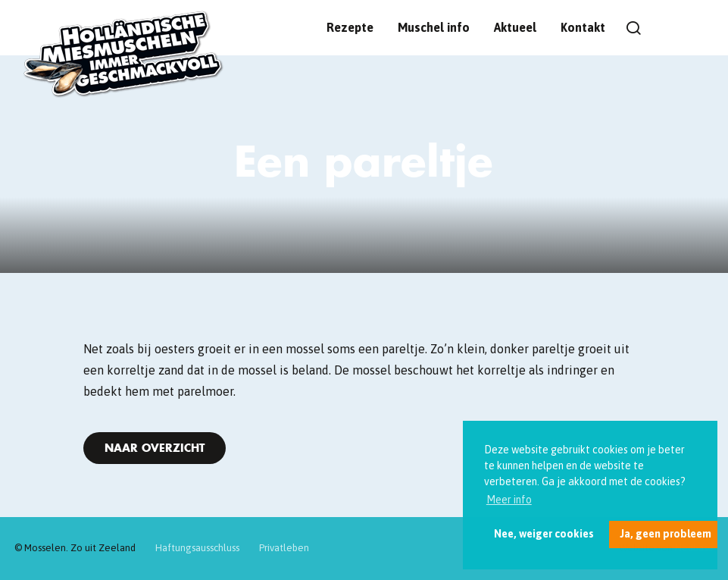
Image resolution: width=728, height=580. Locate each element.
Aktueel (515, 27)
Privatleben (284, 548)
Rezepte (350, 27)
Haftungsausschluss (197, 548)
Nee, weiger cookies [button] (544, 534)
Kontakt (583, 27)
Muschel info (434, 27)
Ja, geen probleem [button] (666, 534)
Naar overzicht (155, 448)
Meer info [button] (509, 500)
